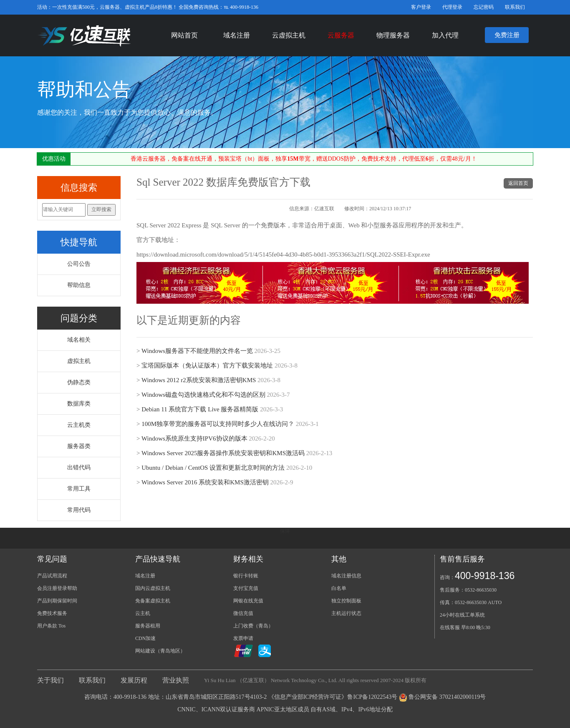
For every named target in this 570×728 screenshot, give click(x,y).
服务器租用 (148, 626)
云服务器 (341, 35)
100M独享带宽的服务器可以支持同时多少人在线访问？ (218, 424)
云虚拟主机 (289, 35)
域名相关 (79, 340)
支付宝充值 (246, 588)
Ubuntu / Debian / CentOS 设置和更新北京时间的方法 (213, 468)
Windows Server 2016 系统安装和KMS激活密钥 (205, 482)
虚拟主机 (79, 361)
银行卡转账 (246, 576)
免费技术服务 (52, 613)
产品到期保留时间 (57, 601)
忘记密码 (484, 7)
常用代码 (79, 510)
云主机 (143, 613)
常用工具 (79, 489)
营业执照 (176, 680)
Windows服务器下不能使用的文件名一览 (197, 351)
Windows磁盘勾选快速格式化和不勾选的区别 (203, 395)
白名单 (339, 588)
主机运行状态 (346, 613)
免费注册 (507, 35)
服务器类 (79, 446)
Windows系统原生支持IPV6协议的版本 (194, 438)
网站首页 (184, 35)
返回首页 (518, 183)
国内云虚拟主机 (153, 588)
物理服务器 (393, 35)
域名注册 (237, 35)
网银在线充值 (248, 601)
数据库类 (79, 404)
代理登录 (452, 7)
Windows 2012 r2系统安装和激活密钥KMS (199, 380)
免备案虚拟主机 (153, 601)
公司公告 (79, 264)
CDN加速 (145, 638)
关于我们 (50, 680)
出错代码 (79, 467)
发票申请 (243, 638)
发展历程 (134, 680)
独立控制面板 (346, 601)
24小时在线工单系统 (462, 615)
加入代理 (445, 35)
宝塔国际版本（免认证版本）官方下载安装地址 (207, 365)
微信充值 (243, 613)
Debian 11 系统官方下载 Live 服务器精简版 (200, 409)
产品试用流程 (52, 576)
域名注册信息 (346, 576)
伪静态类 (79, 382)
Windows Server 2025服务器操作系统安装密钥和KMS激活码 (223, 453)
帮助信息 (79, 285)
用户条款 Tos (51, 626)
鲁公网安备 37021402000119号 (447, 697)
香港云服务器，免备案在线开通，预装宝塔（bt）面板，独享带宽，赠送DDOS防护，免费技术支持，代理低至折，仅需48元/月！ (304, 159)
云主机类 (79, 425)
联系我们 (515, 7)
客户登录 (421, 7)
